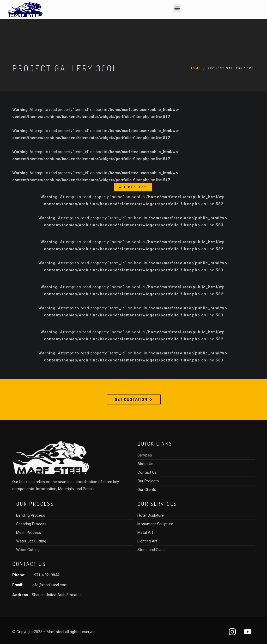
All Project (133, 187)
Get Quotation (133, 399)
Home (195, 68)
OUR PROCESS (35, 504)
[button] (177, 8)
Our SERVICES (157, 504)
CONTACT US (29, 564)
